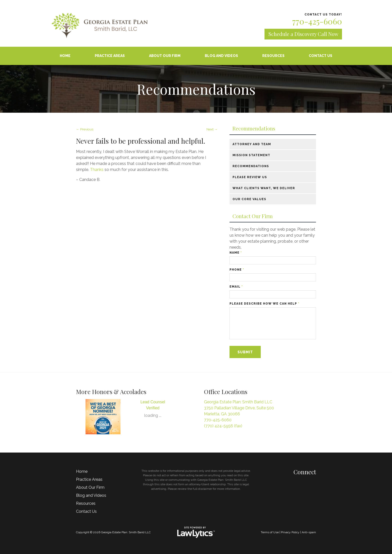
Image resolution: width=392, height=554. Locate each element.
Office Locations (226, 392)
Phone (237, 270)
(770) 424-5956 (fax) (223, 426)
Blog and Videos (221, 56)
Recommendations (254, 129)
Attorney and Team (252, 144)
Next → (212, 129)
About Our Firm (165, 56)
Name (236, 253)
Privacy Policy (290, 532)
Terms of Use (270, 532)
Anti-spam (309, 532)
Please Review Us (250, 177)
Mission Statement (251, 155)
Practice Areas (110, 56)
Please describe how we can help (264, 304)
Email (236, 287)
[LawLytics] (196, 532)
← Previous (85, 129)
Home (65, 56)
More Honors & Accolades (111, 392)
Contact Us (320, 56)
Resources (273, 56)
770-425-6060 (317, 21)
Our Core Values (249, 199)
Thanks (97, 170)
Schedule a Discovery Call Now (303, 34)
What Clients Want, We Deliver (264, 188)
